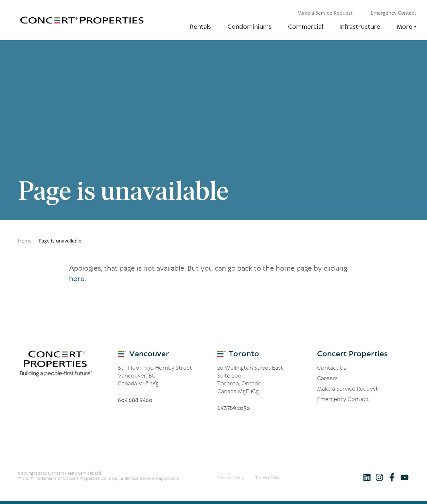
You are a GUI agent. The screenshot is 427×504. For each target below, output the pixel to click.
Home (25, 241)
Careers (327, 378)
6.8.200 (234, 408)
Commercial (305, 27)
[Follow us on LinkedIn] (367, 477)
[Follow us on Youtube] (404, 477)
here (77, 279)
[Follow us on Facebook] (392, 477)
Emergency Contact (393, 13)
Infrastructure (360, 27)
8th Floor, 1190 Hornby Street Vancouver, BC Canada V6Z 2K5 (155, 376)
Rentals (200, 27)
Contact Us (332, 368)
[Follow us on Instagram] (379, 477)
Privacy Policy (231, 478)
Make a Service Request (325, 13)
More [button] (404, 27)
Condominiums (249, 27)
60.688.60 (135, 400)
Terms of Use (268, 478)
